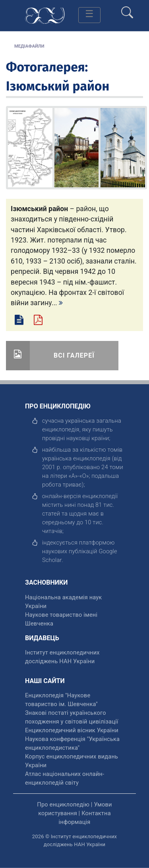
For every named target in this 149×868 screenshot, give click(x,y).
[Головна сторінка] (45, 15)
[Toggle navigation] (89, 15)
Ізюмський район (58, 86)
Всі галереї (74, 355)
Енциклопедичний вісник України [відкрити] (72, 730)
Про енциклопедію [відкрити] (63, 804)
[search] (127, 9)
